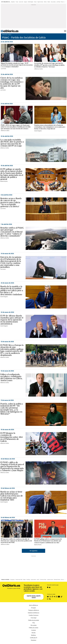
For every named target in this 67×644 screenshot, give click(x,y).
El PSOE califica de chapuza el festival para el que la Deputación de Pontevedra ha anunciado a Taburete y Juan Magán (12, 466)
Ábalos (49, 2)
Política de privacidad (33, 620)
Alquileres (13, 2)
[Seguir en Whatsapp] (48, 599)
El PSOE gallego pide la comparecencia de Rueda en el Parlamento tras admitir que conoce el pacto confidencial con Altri (48, 541)
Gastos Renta (33, 580)
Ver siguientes (34, 551)
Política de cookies (34, 628)
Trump (17, 2)
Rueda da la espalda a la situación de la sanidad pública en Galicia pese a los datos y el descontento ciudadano (12, 290)
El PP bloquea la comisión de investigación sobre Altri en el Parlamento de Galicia (12, 437)
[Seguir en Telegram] (54, 597)
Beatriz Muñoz (4, 181)
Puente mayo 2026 (19, 580)
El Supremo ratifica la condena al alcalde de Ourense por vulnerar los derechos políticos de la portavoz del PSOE (16, 541)
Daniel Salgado (38, 131)
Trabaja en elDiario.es (34, 610)
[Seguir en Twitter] (50, 597)
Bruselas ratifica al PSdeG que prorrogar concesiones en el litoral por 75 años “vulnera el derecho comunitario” (12, 232)
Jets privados (53, 2)
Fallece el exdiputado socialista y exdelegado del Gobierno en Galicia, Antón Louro (11, 377)
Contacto (34, 630)
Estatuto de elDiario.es (34, 613)
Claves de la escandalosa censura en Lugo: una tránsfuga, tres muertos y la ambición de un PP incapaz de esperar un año (12, 83)
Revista (34, 633)
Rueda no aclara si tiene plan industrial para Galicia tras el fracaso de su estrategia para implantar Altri (12, 496)
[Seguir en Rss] (50, 599)
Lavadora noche (50, 580)
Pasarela (63, 580)
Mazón (35, 2)
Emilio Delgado (31, 2)
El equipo (33, 608)
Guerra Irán (21, 2)
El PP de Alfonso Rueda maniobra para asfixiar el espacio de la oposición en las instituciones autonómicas (12, 320)
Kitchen (45, 2)
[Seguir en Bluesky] (48, 597)
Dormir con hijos (43, 580)
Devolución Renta (57, 580)
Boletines (33, 635)
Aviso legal (33, 618)
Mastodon (34, 640)
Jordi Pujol (58, 2)
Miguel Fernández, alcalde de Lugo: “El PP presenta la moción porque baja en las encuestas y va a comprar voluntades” (17, 65)
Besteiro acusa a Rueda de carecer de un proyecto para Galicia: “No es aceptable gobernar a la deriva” (11, 202)
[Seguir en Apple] (50, 587)
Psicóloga (28, 580)
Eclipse (24, 580)
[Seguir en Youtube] (59, 597)
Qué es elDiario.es (33, 605)
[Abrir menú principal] (65, 31)
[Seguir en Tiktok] (62, 597)
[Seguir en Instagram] (56, 597)
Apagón (25, 2)
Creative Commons (34, 615)
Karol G (38, 580)
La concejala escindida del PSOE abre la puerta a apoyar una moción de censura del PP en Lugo (12, 143)
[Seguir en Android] (48, 587)
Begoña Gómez (40, 2)
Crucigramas (12, 580)
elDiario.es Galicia (39, 69)
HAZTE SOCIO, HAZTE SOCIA (34, 597)
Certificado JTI (34, 638)
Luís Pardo (3, 69)
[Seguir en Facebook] (52, 597)
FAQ (34, 623)
